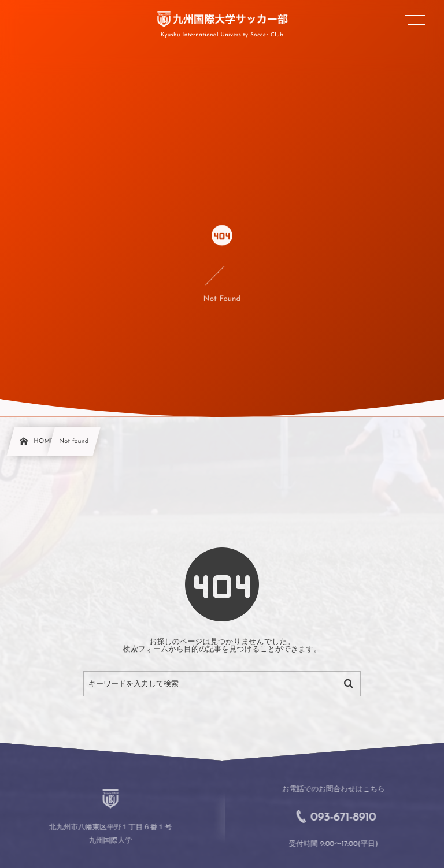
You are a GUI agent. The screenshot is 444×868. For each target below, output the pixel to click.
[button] (413, 16)
